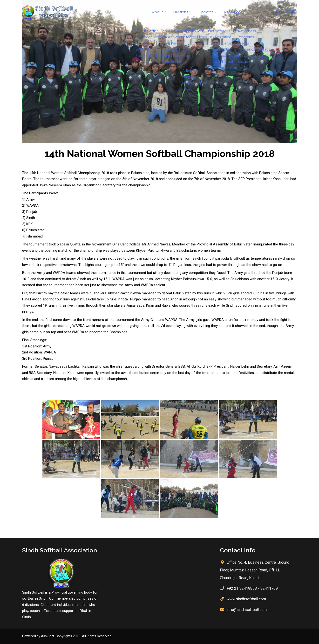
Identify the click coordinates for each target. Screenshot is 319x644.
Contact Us (286, 12)
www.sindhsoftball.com (246, 599)
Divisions (187, 12)
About (165, 12)
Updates (211, 12)
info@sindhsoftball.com (247, 610)
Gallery (261, 12)
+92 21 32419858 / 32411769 (252, 588)
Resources (237, 12)
